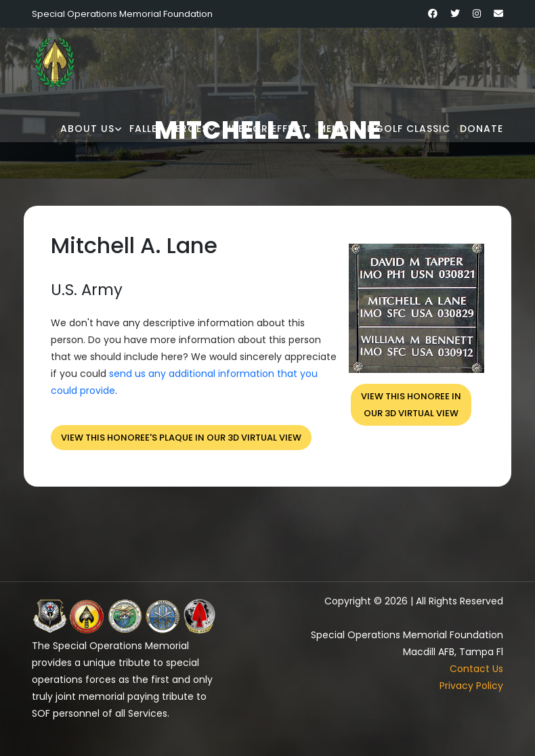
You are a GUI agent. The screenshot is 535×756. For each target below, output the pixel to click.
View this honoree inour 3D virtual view (411, 405)
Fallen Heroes (169, 129)
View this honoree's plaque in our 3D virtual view (181, 438)
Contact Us (476, 669)
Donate (481, 129)
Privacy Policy (471, 686)
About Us (87, 129)
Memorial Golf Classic (384, 129)
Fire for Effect (265, 129)
